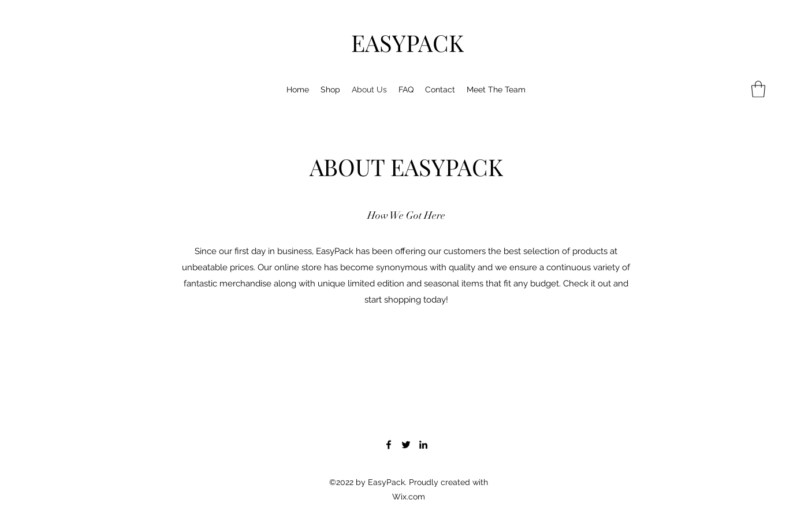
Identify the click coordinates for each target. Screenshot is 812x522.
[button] (758, 89)
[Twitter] (406, 445)
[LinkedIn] (423, 445)
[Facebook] (389, 445)
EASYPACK (407, 42)
